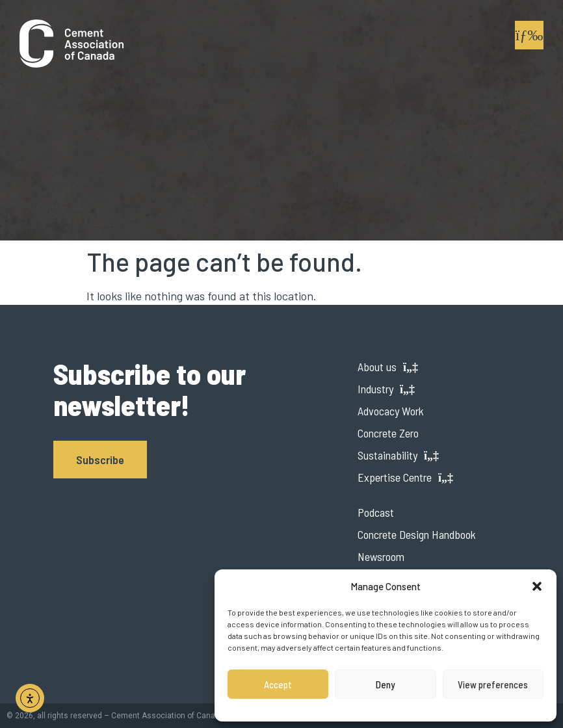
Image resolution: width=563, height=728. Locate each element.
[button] (537, 586)
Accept (278, 684)
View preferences (493, 684)
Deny (385, 684)
